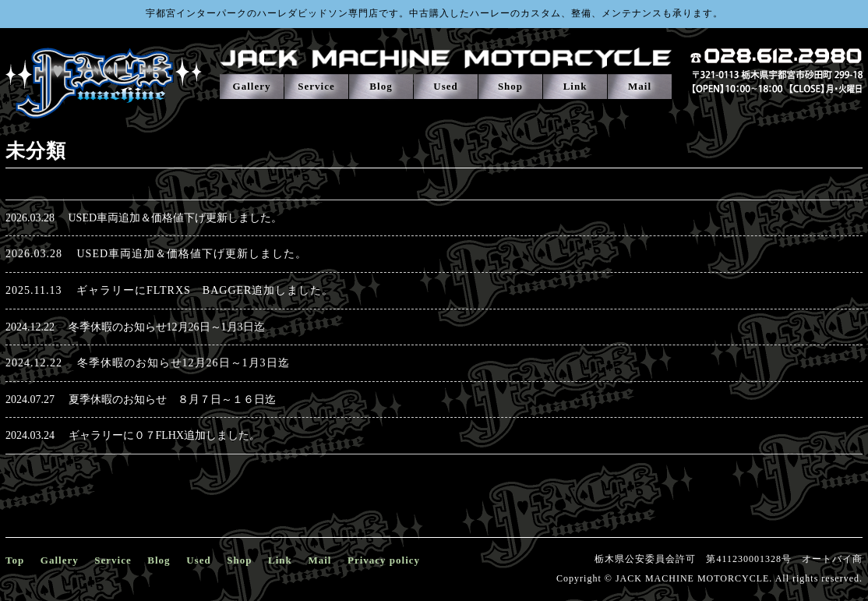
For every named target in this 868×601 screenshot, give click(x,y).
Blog (381, 86)
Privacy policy (384, 560)
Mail (640, 86)
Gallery (252, 86)
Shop (510, 86)
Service (316, 86)
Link (575, 86)
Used (445, 86)
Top (15, 560)
